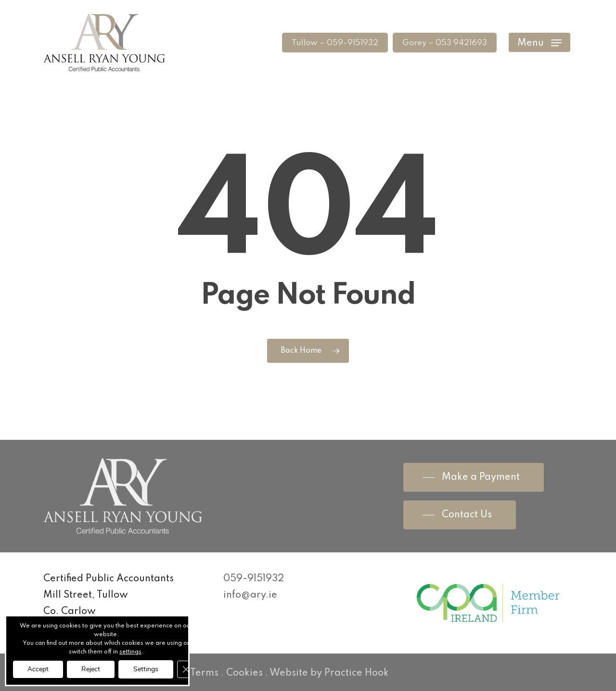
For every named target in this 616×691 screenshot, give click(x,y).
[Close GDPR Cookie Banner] (186, 669)
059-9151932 (254, 579)
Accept (38, 669)
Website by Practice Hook (329, 673)
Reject (91, 669)
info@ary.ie (250, 595)
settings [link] (130, 652)
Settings (146, 669)
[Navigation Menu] (539, 43)
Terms (204, 673)
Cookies (244, 673)
